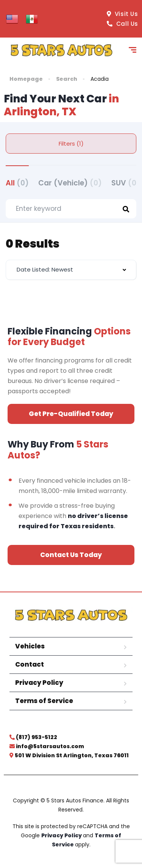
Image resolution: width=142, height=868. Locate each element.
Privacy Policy (39, 683)
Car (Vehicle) (70, 183)
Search (67, 79)
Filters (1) (71, 144)
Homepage (26, 79)
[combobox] (71, 270)
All (17, 183)
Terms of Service (44, 701)
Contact (30, 664)
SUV (126, 183)
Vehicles (30, 646)
